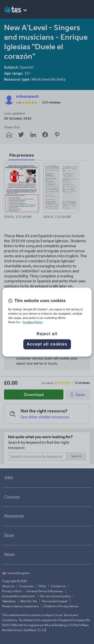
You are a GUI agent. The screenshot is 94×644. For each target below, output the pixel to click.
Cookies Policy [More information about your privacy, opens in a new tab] (33, 322)
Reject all (47, 334)
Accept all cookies (47, 344)
